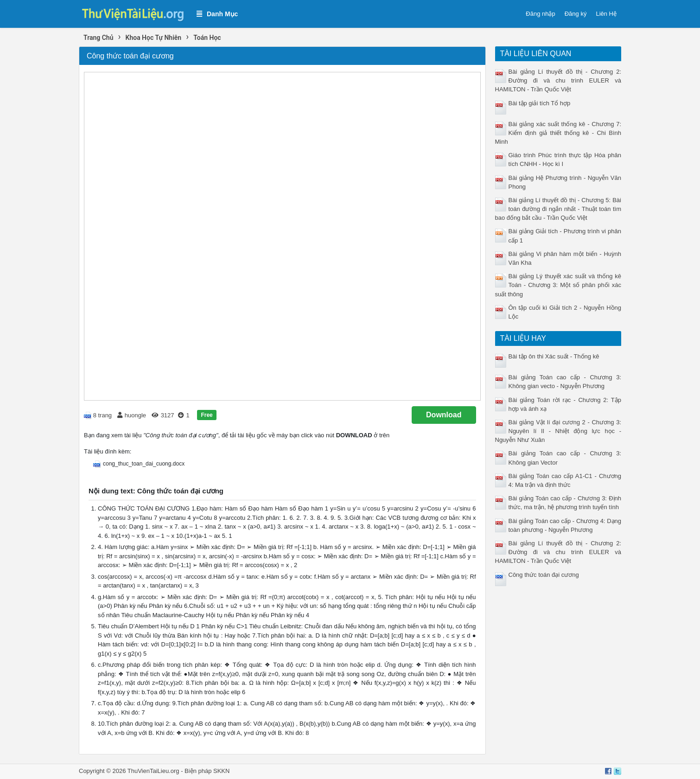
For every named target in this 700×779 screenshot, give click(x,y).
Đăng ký (576, 14)
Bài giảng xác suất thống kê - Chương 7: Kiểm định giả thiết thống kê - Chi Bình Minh (558, 133)
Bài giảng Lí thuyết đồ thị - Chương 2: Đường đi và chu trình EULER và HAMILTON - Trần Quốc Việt (558, 80)
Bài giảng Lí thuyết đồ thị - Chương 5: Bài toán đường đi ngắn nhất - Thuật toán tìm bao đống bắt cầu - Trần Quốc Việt (558, 209)
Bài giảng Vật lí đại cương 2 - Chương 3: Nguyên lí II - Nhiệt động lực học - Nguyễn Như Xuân (558, 431)
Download (444, 415)
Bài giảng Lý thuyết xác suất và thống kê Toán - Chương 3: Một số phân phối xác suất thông (558, 285)
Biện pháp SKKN (207, 771)
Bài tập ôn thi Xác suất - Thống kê (554, 356)
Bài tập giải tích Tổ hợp (540, 103)
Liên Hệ (606, 14)
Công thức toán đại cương (544, 575)
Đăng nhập (540, 14)
